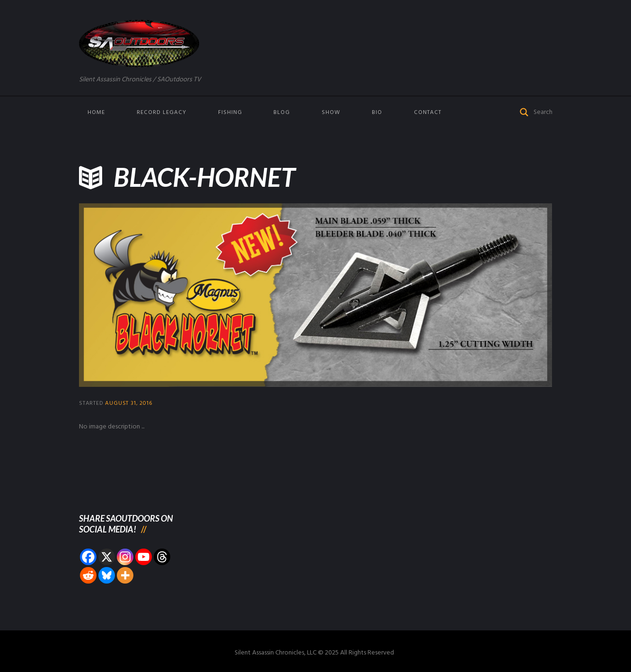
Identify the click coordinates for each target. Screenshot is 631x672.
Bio (377, 113)
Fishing (230, 113)
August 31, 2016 (128, 403)
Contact (428, 113)
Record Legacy (162, 113)
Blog (282, 113)
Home (96, 113)
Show (331, 113)
